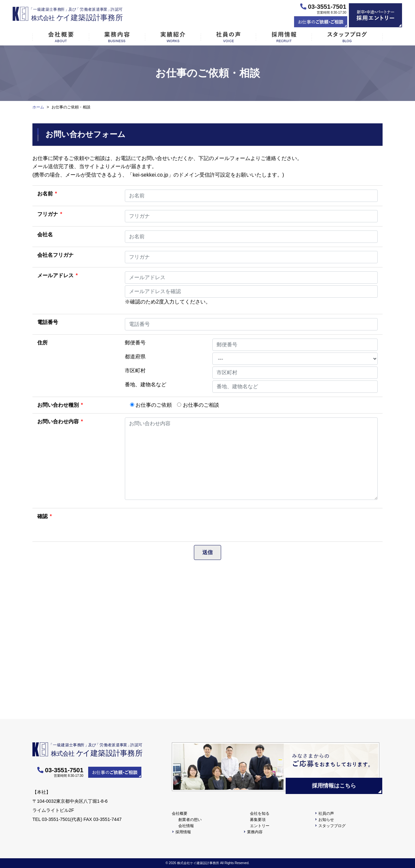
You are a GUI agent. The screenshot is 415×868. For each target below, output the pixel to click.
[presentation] (174, 525)
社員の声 (326, 813)
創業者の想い (190, 820)
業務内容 (255, 832)
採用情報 (183, 832)
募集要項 (258, 820)
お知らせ (326, 820)
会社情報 (186, 826)
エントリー (260, 826)
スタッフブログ (332, 826)
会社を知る (260, 813)
